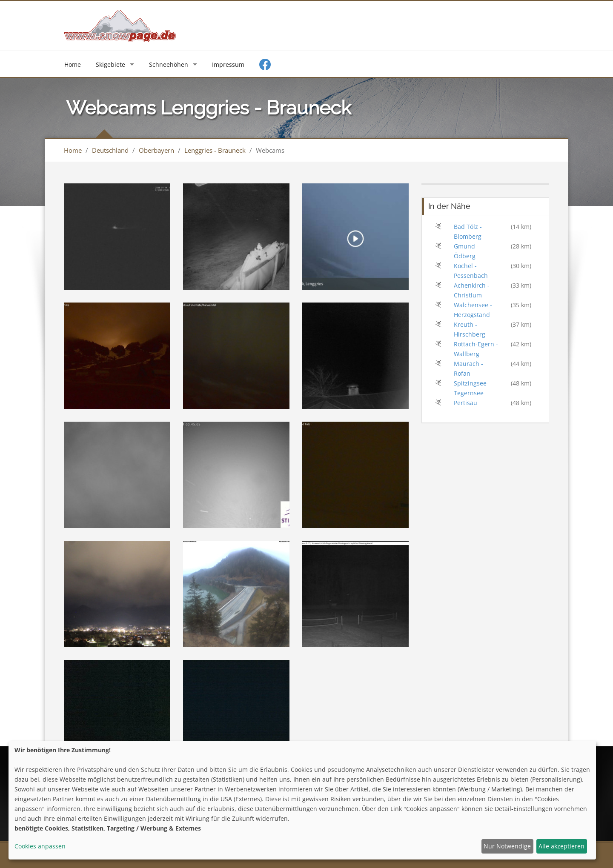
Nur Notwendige (507, 846)
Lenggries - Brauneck (215, 150)
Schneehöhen (169, 64)
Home (73, 64)
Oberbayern (156, 150)
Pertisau (465, 403)
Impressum (228, 64)
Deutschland (110, 150)
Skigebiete (110, 64)
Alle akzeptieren (561, 846)
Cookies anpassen (40, 846)
